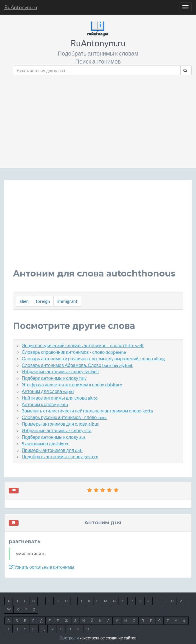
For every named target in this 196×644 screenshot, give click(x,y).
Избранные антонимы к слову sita (57, 430)
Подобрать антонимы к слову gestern (60, 456)
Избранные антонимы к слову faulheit (60, 371)
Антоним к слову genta (45, 404)
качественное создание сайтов (108, 638)
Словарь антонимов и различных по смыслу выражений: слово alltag (93, 358)
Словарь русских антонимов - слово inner (64, 417)
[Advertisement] (102, 120)
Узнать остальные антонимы (42, 567)
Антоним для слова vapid (48, 391)
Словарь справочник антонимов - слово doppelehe (74, 352)
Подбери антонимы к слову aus (54, 437)
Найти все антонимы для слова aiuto (60, 398)
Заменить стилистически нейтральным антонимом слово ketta (87, 411)
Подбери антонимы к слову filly (54, 378)
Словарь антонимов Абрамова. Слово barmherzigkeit (77, 365)
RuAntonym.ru (21, 7)
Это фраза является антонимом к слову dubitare (72, 385)
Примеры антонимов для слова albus (60, 424)
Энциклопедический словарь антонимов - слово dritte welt (83, 345)
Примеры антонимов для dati (52, 450)
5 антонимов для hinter (45, 444)
